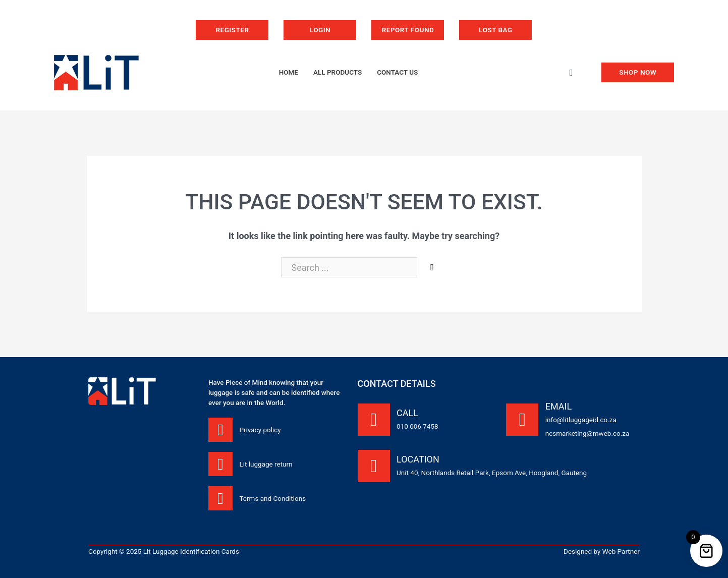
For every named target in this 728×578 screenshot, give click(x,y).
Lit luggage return (266, 464)
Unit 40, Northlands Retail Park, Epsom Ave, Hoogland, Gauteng (492, 473)
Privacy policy (260, 430)
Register (232, 30)
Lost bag (495, 30)
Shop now (638, 72)
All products (338, 72)
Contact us (397, 72)
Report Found (408, 30)
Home (289, 72)
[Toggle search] (571, 73)
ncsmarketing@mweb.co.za (587, 433)
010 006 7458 (417, 426)
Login (320, 30)
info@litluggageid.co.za (581, 420)
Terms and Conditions (272, 498)
